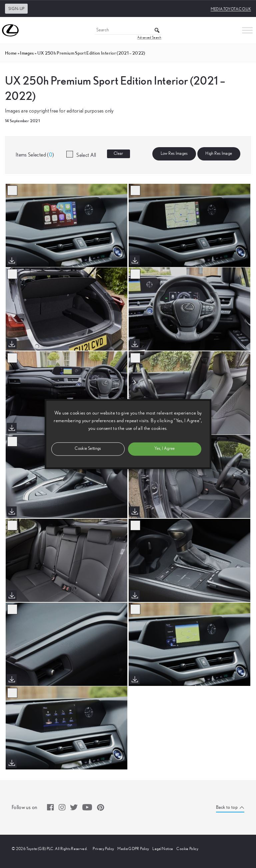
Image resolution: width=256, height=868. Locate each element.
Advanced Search (149, 38)
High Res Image (219, 154)
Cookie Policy (187, 849)
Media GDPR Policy (133, 849)
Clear (118, 154)
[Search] (128, 30)
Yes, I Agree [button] (164, 449)
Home (11, 53)
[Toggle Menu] (247, 30)
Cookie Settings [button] (88, 449)
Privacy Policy (103, 849)
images (27, 53)
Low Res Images (174, 154)
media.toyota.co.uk (231, 9)
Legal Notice (163, 849)
